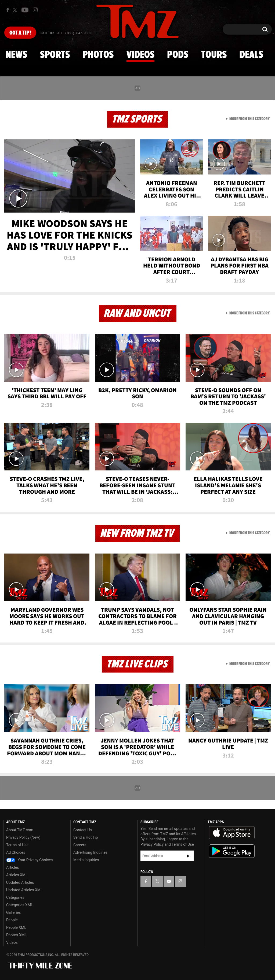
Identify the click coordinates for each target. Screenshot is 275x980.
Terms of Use (17, 845)
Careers (80, 845)
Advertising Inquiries (90, 852)
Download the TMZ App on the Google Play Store (232, 851)
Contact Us (83, 830)
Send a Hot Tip (86, 837)
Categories (15, 897)
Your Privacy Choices (30, 860)
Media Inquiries (86, 860)
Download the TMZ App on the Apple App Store (232, 833)
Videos (140, 55)
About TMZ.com (20, 830)
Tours (214, 55)
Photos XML (16, 935)
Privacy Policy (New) (23, 837)
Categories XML (19, 905)
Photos (98, 55)
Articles (13, 867)
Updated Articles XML (24, 890)
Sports (55, 55)
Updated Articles (20, 882)
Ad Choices (16, 852)
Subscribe (188, 856)
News (16, 55)
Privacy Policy (152, 844)
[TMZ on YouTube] (169, 881)
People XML (16, 927)
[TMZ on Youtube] (25, 10)
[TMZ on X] (16, 10)
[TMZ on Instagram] (35, 10)
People (12, 920)
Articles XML (17, 875)
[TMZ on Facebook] (8, 10)
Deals (251, 55)
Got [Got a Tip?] (20, 33)
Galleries (13, 912)
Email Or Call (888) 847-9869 (65, 33)
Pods (178, 55)
